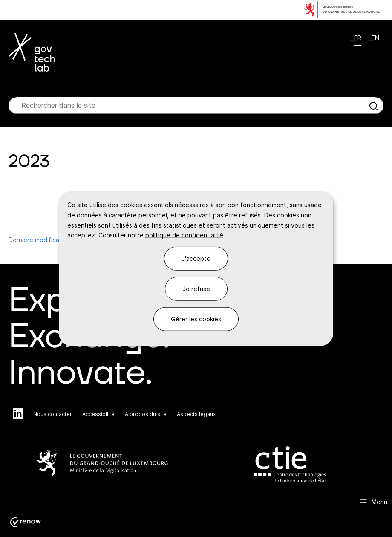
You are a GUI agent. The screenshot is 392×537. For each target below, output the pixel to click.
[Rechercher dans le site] (374, 106)
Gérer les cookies (196, 319)
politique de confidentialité (184, 235)
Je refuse (196, 289)
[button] (373, 502)
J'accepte (196, 258)
